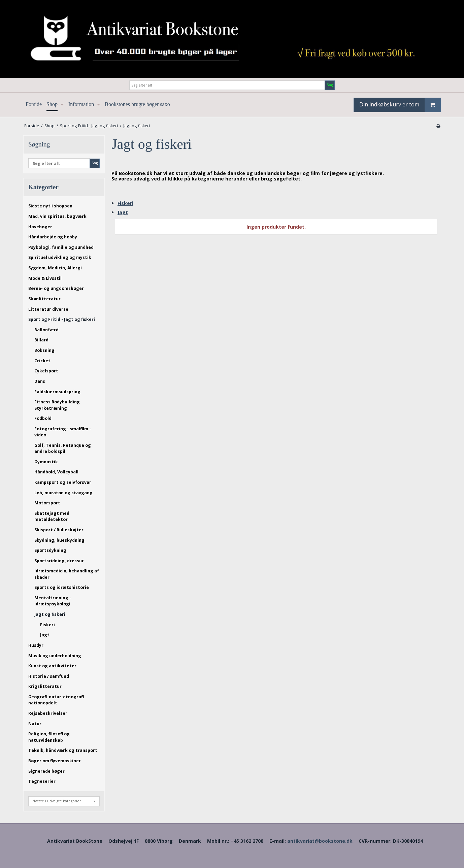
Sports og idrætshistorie (62, 587)
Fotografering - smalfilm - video (63, 432)
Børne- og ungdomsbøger (56, 288)
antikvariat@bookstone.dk (320, 841)
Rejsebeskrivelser (48, 713)
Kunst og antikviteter (52, 666)
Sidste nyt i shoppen (50, 206)
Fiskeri (47, 625)
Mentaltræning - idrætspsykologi (53, 601)
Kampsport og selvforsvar (63, 482)
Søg (330, 85)
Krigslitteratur (45, 686)
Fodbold (43, 418)
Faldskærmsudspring (57, 392)
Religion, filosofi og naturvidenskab (49, 737)
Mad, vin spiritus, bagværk (57, 216)
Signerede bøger (46, 771)
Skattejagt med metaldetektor (52, 516)
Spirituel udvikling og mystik (60, 257)
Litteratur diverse (48, 309)
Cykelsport (46, 371)
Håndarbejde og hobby (53, 237)
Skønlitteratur (44, 299)
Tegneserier (42, 781)
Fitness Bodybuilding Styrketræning (57, 405)
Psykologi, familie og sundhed (61, 247)
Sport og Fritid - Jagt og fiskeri (62, 319)
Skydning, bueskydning (59, 540)
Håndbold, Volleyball (56, 472)
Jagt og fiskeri (50, 614)
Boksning (44, 350)
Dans (40, 381)
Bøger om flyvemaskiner (55, 761)
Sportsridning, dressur (59, 561)
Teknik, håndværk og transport (63, 750)
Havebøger (40, 227)
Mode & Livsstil (45, 278)
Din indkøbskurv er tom (400, 105)
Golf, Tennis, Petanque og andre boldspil (63, 448)
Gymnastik (46, 462)
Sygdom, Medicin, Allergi (55, 268)
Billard (41, 340)
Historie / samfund (49, 676)
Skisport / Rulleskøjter (59, 530)
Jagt (45, 635)
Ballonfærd (46, 330)
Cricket (42, 361)
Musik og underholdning (55, 656)
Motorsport (47, 503)
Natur (35, 724)
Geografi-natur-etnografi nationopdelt (56, 700)
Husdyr (36, 645)
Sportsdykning (50, 550)
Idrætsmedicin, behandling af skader (67, 574)
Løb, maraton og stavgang (63, 493)
